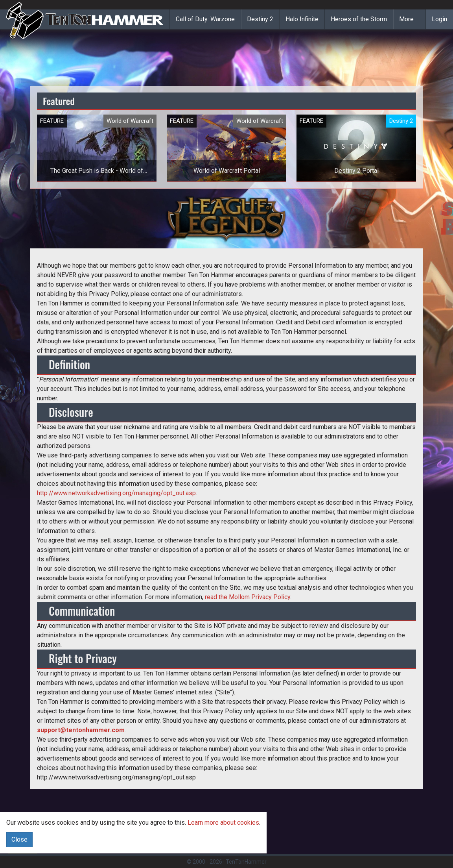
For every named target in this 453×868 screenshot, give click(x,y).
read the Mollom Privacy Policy (248, 597)
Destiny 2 (260, 19)
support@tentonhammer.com (81, 730)
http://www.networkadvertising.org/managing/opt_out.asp (116, 493)
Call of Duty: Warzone (205, 19)
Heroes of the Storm (359, 19)
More (406, 19)
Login (439, 19)
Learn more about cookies (223, 823)
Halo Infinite (302, 19)
